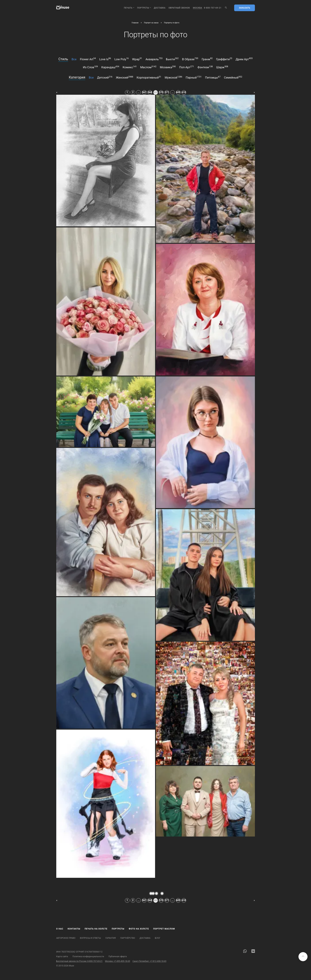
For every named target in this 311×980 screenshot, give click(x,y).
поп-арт (187, 67)
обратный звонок (179, 8)
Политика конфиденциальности (88, 956)
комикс (130, 67)
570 (161, 92)
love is (105, 59)
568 (150, 92)
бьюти (172, 59)
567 (144, 92)
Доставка (160, 8)
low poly (122, 59)
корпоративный (149, 77)
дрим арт (244, 59)
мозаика (168, 67)
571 (167, 92)
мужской (173, 77)
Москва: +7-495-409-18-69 (118, 961)
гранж (207, 59)
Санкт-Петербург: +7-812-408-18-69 (149, 961)
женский (124, 77)
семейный (233, 77)
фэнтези (205, 67)
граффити (224, 59)
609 (178, 92)
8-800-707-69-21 (213, 8)
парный (194, 77)
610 (184, 92)
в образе (190, 59)
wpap (137, 59)
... (139, 92)
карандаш (110, 67)
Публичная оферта (118, 956)
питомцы (213, 77)
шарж (222, 67)
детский (105, 77)
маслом (148, 67)
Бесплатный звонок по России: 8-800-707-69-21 (79, 961)
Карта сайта (62, 956)
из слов (90, 67)
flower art (88, 59)
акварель (154, 59)
